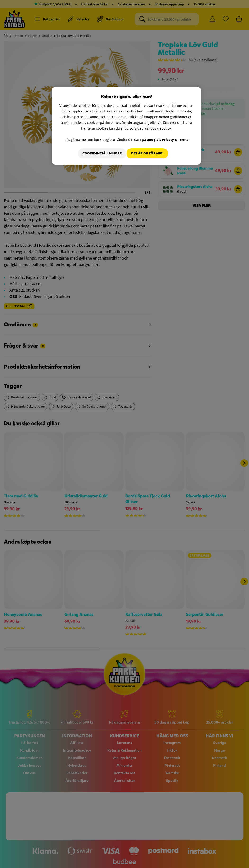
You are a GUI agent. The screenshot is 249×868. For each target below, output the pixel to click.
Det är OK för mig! (147, 153)
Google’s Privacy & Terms (167, 139)
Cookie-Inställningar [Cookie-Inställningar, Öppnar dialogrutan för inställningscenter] (99, 153)
